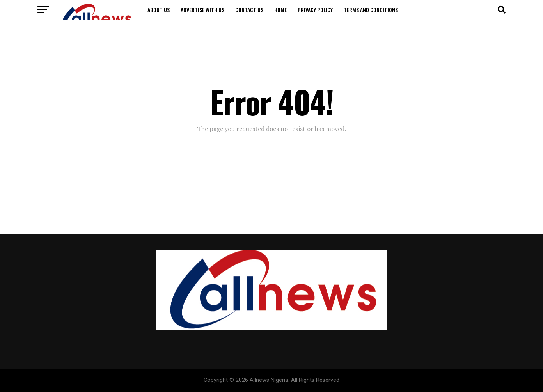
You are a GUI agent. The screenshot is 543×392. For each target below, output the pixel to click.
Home (280, 10)
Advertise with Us (202, 10)
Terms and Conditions (371, 10)
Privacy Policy (315, 10)
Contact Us (249, 10)
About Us (159, 10)
